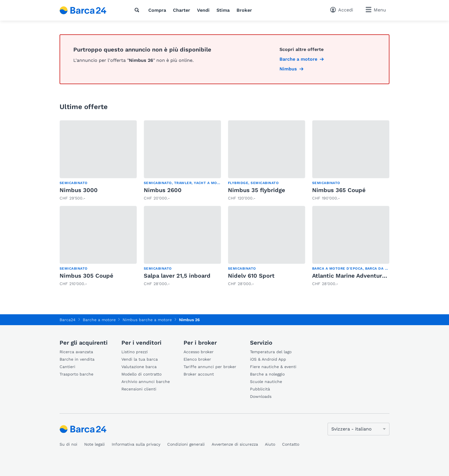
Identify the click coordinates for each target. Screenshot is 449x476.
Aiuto (270, 444)
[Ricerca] (138, 10)
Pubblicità (260, 389)
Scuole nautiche (266, 382)
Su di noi (68, 444)
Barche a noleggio (267, 374)
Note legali (94, 444)
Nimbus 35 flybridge (257, 190)
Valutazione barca (139, 367)
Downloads (261, 396)
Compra (157, 10)
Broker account (199, 374)
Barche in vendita (77, 359)
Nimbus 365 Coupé (339, 190)
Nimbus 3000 (79, 190)
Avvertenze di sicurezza (235, 444)
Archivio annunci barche (146, 382)
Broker (244, 10)
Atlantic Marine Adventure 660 (355, 276)
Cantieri (67, 367)
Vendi (203, 10)
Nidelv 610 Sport (251, 276)
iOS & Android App (268, 359)
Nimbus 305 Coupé (86, 276)
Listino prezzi (135, 352)
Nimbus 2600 (163, 190)
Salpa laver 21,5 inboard (177, 276)
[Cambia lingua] (359, 429)
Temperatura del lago (271, 352)
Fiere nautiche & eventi (273, 367)
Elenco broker (197, 359)
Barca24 (68, 320)
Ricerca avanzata (76, 352)
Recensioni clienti (139, 389)
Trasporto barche (76, 374)
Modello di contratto (141, 374)
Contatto (291, 444)
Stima (223, 10)
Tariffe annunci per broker (210, 367)
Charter (182, 10)
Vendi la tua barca (140, 359)
